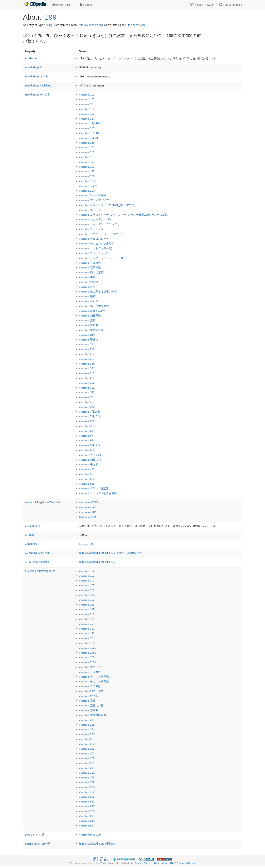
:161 (87, 147)
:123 (87, 119)
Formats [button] (88, 5)
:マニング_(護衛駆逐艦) (98, 493)
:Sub (88, 507)
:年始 (87, 277)
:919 (87, 484)
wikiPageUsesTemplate (42, 502)
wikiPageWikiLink (37, 95)
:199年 (88, 186)
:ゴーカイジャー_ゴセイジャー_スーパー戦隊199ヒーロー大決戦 (123, 215)
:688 (87, 450)
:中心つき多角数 (94, 681)
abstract (32, 58)
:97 (86, 436)
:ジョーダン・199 (95, 219)
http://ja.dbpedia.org (91, 25)
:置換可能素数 (93, 715)
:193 (87, 167)
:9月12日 (90, 445)
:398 (87, 787)
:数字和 (89, 696)
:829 (87, 479)
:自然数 (89, 325)
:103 (87, 99)
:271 (87, 373)
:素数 (87, 320)
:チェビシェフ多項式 (97, 243)
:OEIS (89, 502)
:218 (87, 349)
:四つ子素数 (91, 272)
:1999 (88, 181)
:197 (87, 171)
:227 (87, 359)
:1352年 (89, 133)
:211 (87, 344)
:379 (87, 407)
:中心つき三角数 (94, 677)
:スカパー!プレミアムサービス (103, 234)
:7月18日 (90, 416)
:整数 (87, 296)
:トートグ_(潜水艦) (96, 248)
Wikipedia (105, 863)
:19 (86, 157)
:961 (87, 821)
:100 (87, 571)
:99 (86, 440)
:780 (87, 792)
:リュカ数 (90, 263)
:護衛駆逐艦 (91, 330)
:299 (87, 383)
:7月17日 (90, 412)
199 (51, 17)
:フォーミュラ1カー (96, 253)
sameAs (31, 544)
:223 (87, 354)
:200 (87, 191)
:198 (87, 176)
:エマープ (90, 210)
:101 (87, 95)
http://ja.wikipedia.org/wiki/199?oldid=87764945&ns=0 (111, 553)
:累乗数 (89, 710)
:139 (87, 143)
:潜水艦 (89, 301)
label (29, 535)
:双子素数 (90, 267)
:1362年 (89, 138)
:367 (87, 402)
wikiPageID (33, 67)
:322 (87, 392)
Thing (49, 25)
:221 (87, 729)
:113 (87, 114)
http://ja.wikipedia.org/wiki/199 (97, 562)
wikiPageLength (36, 76)
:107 (87, 104)
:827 (87, 474)
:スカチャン (91, 229)
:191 (87, 162)
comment (32, 526)
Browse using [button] (63, 5)
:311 (87, 388)
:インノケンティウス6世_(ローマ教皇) (107, 205)
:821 (87, 421)
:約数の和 (90, 460)
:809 (87, 797)
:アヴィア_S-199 (94, 200)
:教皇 (87, 287)
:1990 (88, 648)
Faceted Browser (202, 5)
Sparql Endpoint (231, 5)
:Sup (88, 512)
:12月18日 (90, 123)
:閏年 (87, 335)
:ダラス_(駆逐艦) (94, 488)
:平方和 (89, 464)
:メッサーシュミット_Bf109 (101, 258)
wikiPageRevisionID (39, 86)
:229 (87, 364)
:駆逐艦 (89, 340)
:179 (87, 152)
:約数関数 (90, 316)
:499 (87, 469)
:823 (87, 426)
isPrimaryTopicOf (37, 562)
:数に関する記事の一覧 (98, 292)
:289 (87, 378)
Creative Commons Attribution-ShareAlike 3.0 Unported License (165, 863)
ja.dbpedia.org (137, 25)
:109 (87, 109)
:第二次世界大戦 (94, 306)
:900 (87, 811)
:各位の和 (90, 455)
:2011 (88, 662)
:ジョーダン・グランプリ (100, 224)
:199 (86, 544)
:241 (87, 368)
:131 (87, 128)
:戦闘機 (89, 282)
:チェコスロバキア (96, 239)
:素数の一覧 (91, 705)
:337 (87, 397)
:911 (87, 431)
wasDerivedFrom (37, 553)
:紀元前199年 (92, 311)
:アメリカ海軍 (93, 195)
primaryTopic (37, 844)
